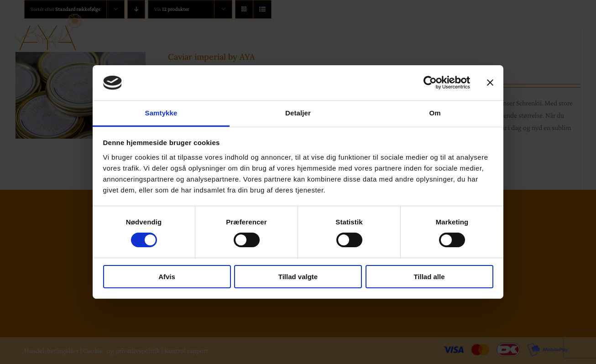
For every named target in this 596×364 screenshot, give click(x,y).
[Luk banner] (490, 83)
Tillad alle (429, 277)
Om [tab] (435, 113)
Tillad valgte (298, 277)
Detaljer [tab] (298, 113)
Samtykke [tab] (161, 113)
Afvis (167, 277)
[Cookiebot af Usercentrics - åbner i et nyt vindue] (430, 83)
